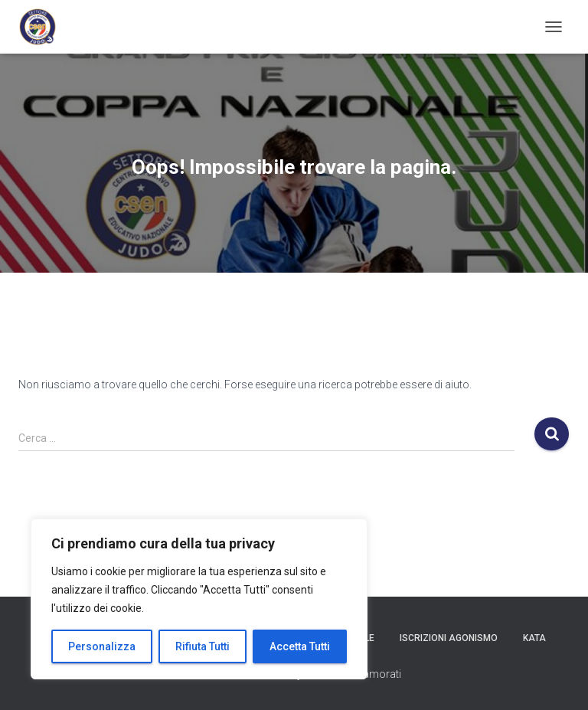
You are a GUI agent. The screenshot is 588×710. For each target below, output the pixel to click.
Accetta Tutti (300, 646)
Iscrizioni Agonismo (449, 638)
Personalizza (102, 646)
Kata (534, 638)
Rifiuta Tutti (203, 646)
